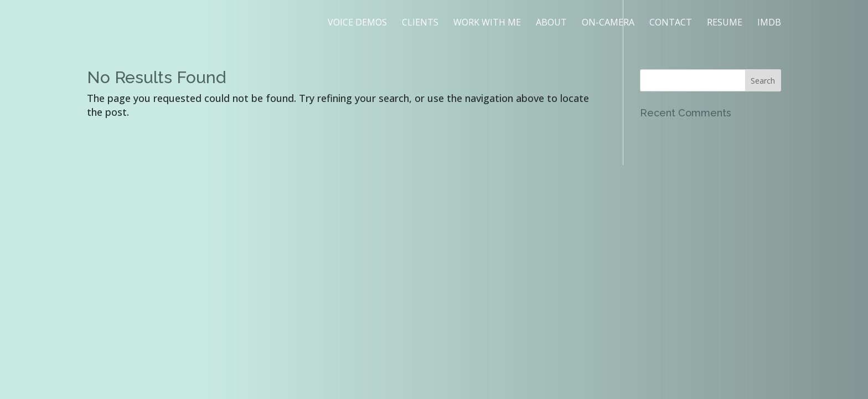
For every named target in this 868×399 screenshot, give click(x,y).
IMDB (769, 23)
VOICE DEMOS (357, 23)
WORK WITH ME (487, 23)
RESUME (725, 23)
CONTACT (671, 23)
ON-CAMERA (608, 23)
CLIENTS (420, 23)
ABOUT (551, 23)
